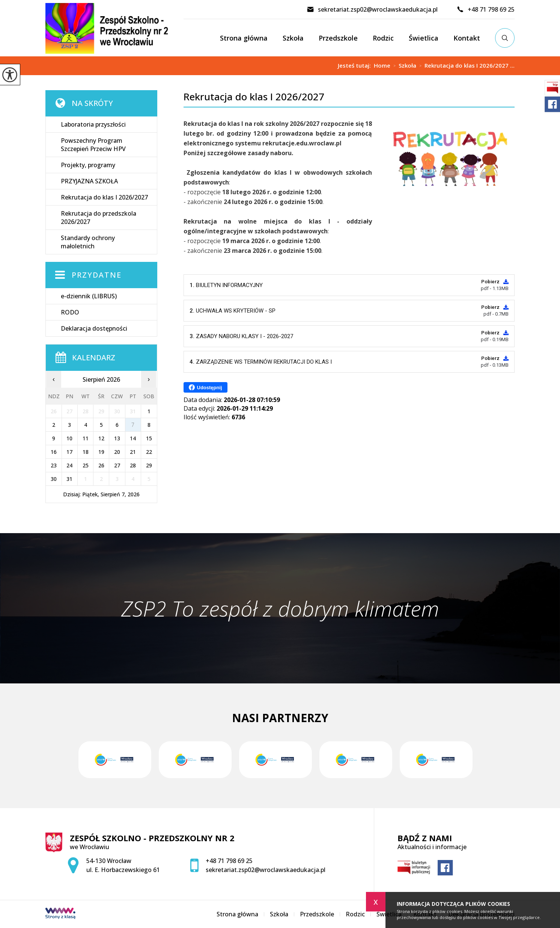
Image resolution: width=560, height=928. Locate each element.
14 (133, 438)
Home (382, 66)
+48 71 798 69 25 (485, 9)
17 (69, 452)
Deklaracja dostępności (94, 328)
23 (54, 465)
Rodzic (383, 38)
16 (54, 452)
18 (86, 452)
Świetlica (424, 38)
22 (149, 452)
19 (101, 452)
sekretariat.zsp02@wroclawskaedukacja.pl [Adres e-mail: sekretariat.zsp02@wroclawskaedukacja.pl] (266, 870)
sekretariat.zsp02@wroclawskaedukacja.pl (372, 9)
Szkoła (293, 38)
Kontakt (467, 38)
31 (69, 479)
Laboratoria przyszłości (93, 124)
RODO (70, 312)
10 (69, 438)
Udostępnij (205, 387)
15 (149, 438)
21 (133, 452)
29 (149, 465)
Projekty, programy (88, 165)
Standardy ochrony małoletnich (88, 242)
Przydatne (97, 275)
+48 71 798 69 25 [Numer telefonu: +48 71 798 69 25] (229, 861)
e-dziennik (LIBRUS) (89, 296)
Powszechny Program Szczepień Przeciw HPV (93, 145)
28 (133, 465)
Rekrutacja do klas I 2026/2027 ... (465, 66)
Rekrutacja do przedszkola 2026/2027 (99, 218)
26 (101, 465)
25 (86, 465)
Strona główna (244, 38)
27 (117, 465)
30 (54, 479)
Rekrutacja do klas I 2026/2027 (254, 97)
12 (101, 438)
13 (117, 438)
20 (117, 452)
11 (86, 438)
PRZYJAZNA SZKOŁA (89, 181)
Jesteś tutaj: (356, 66)
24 (69, 465)
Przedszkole (338, 38)
